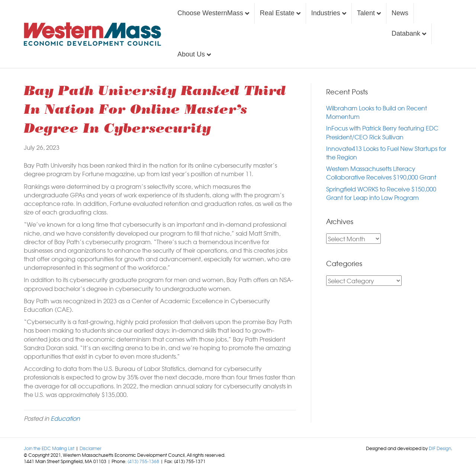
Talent (366, 13)
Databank (406, 33)
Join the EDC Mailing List (49, 448)
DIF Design (440, 448)
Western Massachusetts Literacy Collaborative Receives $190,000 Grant (381, 173)
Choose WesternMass (210, 13)
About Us (191, 54)
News (400, 13)
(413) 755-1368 (143, 461)
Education (65, 418)
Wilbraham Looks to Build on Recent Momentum (377, 112)
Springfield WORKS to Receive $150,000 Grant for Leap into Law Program (381, 193)
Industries (326, 13)
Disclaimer (91, 448)
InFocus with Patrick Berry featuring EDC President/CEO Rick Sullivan (382, 132)
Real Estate (277, 13)
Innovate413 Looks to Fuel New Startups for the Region (386, 153)
